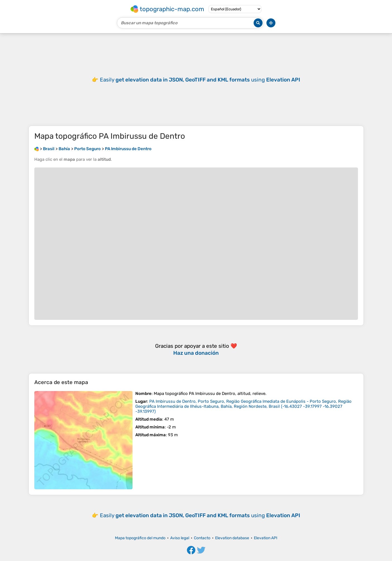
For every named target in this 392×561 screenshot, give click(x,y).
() (243, 406)
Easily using (200, 80)
